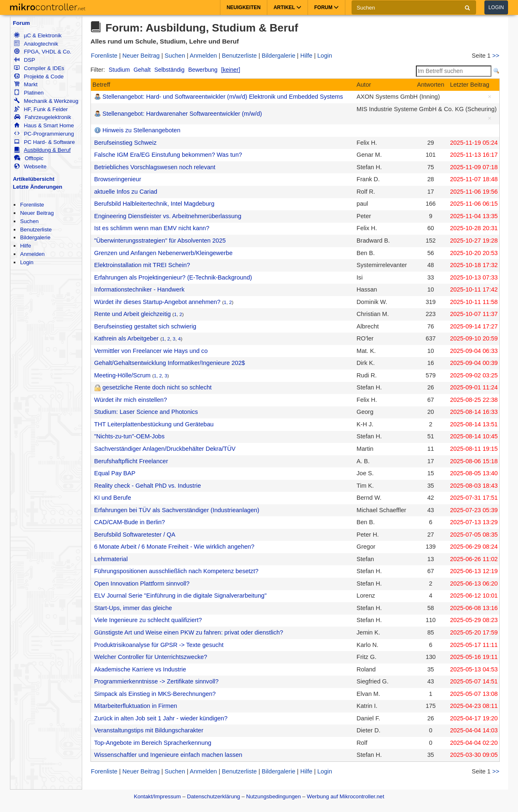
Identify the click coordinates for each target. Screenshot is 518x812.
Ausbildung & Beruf (42, 150)
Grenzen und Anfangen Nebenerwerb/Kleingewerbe (164, 253)
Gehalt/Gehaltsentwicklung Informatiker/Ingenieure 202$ (170, 363)
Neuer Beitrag (37, 213)
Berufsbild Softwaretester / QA (135, 535)
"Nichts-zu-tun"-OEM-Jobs (129, 436)
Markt (26, 84)
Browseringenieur (118, 179)
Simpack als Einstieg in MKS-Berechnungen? (155, 694)
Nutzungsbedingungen (274, 796)
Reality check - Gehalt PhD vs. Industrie (148, 486)
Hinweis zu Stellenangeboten (142, 130)
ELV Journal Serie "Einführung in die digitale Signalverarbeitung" (181, 596)
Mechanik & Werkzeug (46, 101)
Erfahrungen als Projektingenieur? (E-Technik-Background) (173, 277)
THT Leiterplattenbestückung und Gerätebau (154, 424)
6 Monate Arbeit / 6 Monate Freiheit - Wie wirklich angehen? (174, 547)
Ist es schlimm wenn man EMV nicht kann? (152, 228)
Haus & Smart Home (44, 125)
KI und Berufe (113, 498)
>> (496, 56)
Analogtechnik (36, 44)
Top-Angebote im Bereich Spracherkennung (153, 743)
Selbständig (170, 70)
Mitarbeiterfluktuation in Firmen (136, 706)
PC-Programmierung (44, 134)
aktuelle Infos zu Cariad (126, 192)
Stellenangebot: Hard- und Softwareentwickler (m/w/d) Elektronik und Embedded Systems (223, 97)
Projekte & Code (39, 77)
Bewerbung (203, 70)
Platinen (29, 93)
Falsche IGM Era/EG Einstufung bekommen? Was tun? (168, 155)
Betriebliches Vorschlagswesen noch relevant (155, 167)
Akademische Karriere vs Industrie (140, 669)
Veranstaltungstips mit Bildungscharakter (149, 730)
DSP (24, 60)
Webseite (30, 167)
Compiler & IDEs (39, 68)
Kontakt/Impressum (157, 796)
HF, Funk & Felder (41, 109)
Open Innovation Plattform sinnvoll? (142, 583)
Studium (119, 70)
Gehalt (142, 70)
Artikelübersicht (34, 179)
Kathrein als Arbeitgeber (126, 338)
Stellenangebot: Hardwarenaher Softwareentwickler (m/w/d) (182, 114)
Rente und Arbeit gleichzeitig (133, 314)
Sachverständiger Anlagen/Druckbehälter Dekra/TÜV (165, 449)
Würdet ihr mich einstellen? (131, 400)
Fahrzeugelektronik (43, 117)
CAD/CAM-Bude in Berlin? (130, 522)
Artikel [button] (287, 7)
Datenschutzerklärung (213, 796)
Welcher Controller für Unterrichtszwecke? (151, 657)
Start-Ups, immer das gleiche (133, 608)
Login (496, 7)
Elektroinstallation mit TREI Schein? (142, 265)
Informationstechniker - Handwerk (139, 289)
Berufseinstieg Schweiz (126, 143)
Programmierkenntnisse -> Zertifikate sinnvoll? (156, 681)
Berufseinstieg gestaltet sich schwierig (145, 326)
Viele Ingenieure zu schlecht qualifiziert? (148, 620)
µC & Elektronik (38, 35)
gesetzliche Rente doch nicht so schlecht (157, 387)
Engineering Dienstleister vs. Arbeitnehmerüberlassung (168, 216)
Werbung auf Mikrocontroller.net (345, 796)
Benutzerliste (36, 230)
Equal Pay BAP (115, 473)
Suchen (29, 221)
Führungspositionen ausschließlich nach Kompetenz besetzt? (176, 571)
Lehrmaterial (111, 559)
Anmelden (32, 254)
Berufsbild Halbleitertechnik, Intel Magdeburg (154, 204)
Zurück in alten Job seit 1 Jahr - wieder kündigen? (161, 718)
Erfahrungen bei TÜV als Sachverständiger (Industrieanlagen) (177, 510)
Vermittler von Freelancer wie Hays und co (151, 351)
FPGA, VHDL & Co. (43, 52)
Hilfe (25, 246)
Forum (21, 23)
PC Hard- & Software (44, 142)
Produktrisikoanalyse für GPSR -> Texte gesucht (159, 645)
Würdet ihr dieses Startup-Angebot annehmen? (157, 302)
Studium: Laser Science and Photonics (146, 412)
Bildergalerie (35, 237)
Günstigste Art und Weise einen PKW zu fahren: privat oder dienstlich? (189, 632)
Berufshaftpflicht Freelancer (131, 461)
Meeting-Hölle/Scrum (122, 375)
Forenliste (32, 205)
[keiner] (231, 70)
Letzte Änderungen (38, 187)
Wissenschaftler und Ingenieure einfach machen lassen (168, 755)
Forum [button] (326, 7)
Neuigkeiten (244, 7)
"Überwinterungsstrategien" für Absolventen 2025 (160, 241)
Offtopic (29, 158)
